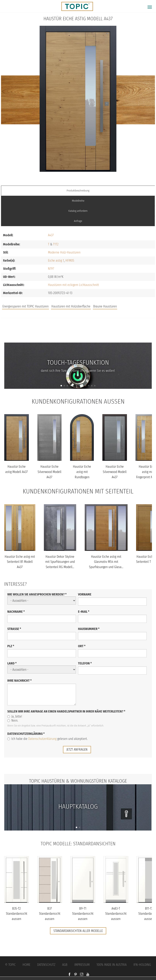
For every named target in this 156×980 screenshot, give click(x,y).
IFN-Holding (142, 965)
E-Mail (84, 612)
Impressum (82, 965)
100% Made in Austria (112, 965)
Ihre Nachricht (19, 681)
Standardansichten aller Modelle (78, 931)
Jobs (78, 327)
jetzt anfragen (77, 750)
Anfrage (78, 221)
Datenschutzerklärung (26, 734)
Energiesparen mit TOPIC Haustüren (25, 306)
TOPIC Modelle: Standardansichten (78, 844)
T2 (57, 244)
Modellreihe (78, 201)
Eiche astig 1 (56, 261)
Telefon (85, 663)
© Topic (10, 965)
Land (12, 663)
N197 (51, 269)
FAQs (78, 335)
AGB (65, 965)
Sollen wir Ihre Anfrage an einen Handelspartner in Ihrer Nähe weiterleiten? (66, 711)
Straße (14, 629)
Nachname (16, 612)
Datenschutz (46, 965)
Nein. (13, 720)
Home (26, 965)
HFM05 (70, 261)
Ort (82, 646)
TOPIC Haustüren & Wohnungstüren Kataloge (78, 781)
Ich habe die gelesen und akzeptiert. (47, 739)
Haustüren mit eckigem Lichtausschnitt (73, 285)
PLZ (11, 646)
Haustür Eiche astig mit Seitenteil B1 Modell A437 (20, 562)
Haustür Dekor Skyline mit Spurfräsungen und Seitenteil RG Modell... (60, 562)
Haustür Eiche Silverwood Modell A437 (49, 472)
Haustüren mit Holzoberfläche (71, 306)
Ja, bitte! (15, 716)
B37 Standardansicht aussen (50, 914)
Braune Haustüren (105, 306)
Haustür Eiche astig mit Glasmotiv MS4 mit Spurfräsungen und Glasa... (106, 562)
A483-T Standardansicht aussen (116, 914)
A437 (51, 235)
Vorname (85, 594)
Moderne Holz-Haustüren (64, 252)
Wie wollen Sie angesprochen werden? (37, 594)
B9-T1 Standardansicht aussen (83, 914)
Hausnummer (89, 629)
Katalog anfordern (78, 211)
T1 (54, 244)
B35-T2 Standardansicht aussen (17, 914)
